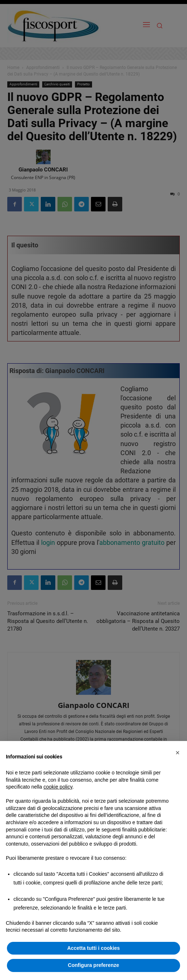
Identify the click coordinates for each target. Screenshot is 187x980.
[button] (178, 753)
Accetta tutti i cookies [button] (94, 948)
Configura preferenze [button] (94, 965)
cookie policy (58, 787)
